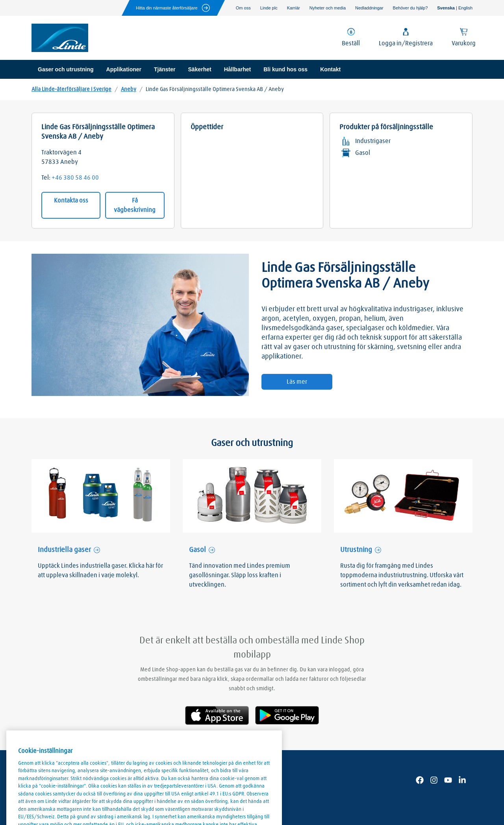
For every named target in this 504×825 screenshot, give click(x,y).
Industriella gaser (64, 550)
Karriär (294, 8)
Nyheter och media (328, 8)
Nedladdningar (369, 8)
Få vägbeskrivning (135, 205)
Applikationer (124, 69)
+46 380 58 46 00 (75, 178)
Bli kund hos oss (285, 69)
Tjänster (165, 69)
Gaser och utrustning (66, 69)
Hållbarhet (237, 69)
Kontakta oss (71, 201)
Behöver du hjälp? (410, 8)
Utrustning (356, 550)
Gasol (197, 550)
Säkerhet (200, 69)
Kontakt (330, 69)
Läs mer (297, 382)
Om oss (243, 8)
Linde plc (269, 8)
